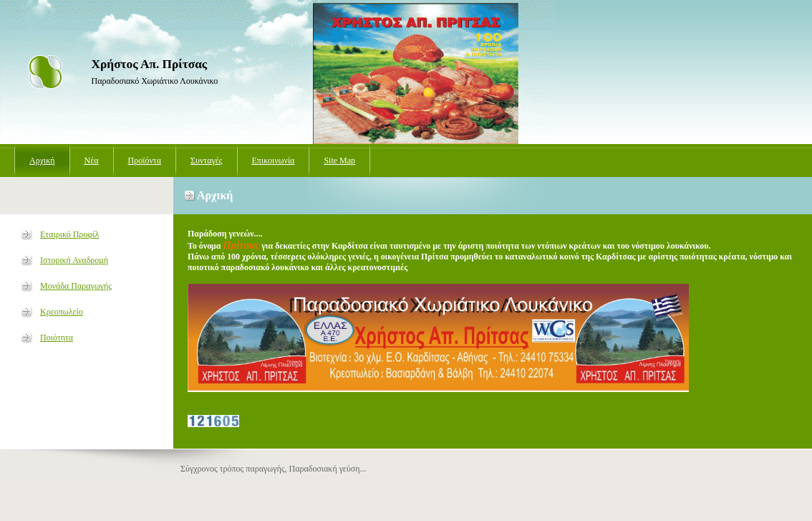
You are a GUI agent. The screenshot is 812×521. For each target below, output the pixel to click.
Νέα (92, 161)
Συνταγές (207, 161)
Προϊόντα (145, 161)
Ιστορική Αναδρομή (74, 260)
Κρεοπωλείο (62, 312)
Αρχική (42, 161)
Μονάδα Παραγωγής (76, 286)
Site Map (339, 161)
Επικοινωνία (274, 161)
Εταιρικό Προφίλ (69, 234)
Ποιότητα (57, 338)
